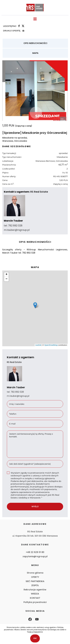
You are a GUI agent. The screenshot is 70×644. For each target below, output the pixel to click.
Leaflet (38, 345)
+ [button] (6, 275)
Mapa (35, 53)
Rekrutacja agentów (35, 590)
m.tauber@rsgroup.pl (17, 230)
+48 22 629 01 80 (35, 552)
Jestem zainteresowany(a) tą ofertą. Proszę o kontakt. (35, 444)
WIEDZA (35, 594)
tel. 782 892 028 (13, 226)
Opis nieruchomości (35, 43)
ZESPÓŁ (35, 585)
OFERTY (35, 577)
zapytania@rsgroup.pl (35, 556)
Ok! (35, 638)
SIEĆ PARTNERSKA (35, 581)
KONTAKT (35, 598)
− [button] (6, 279)
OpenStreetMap (51, 345)
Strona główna (35, 573)
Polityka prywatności (35, 602)
